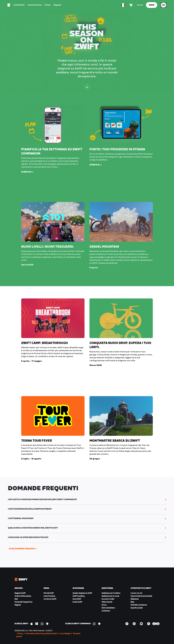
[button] (87, 500)
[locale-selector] (123, 6)
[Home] (9, 6)
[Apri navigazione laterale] (164, 6)
